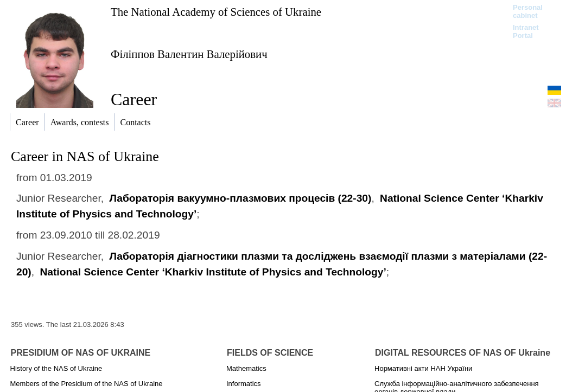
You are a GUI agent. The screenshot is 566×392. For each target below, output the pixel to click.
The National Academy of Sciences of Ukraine (216, 12)
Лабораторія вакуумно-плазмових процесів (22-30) (240, 198)
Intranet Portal (526, 31)
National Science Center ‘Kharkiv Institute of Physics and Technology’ (213, 272)
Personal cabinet (528, 11)
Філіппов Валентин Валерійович (189, 54)
